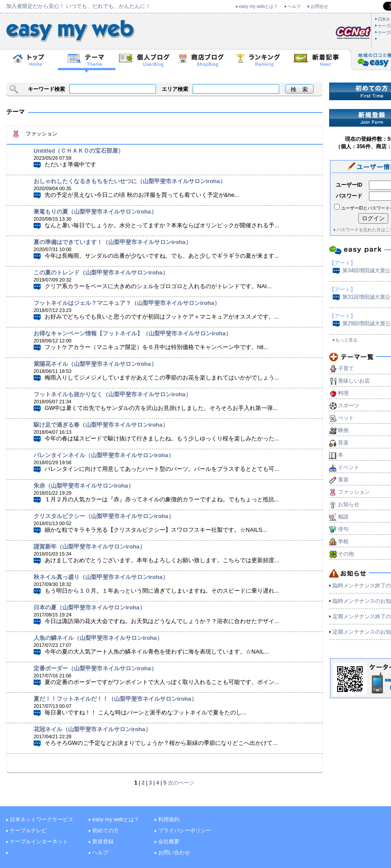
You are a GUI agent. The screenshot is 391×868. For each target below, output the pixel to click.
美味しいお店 (354, 381)
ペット (346, 418)
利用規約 (169, 819)
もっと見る (346, 340)
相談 (343, 517)
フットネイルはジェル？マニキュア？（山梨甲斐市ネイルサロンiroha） (127, 303)
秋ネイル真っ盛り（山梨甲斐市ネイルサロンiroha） (101, 577)
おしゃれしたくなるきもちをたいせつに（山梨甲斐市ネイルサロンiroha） (130, 181)
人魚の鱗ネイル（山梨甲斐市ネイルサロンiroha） (98, 638)
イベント (349, 467)
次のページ (181, 783)
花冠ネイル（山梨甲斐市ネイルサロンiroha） (92, 729)
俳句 (343, 529)
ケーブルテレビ (28, 830)
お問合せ (319, 6)
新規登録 (103, 842)
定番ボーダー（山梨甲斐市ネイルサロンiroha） (95, 668)
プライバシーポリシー (185, 830)
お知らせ (349, 504)
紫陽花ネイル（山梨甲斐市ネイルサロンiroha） (95, 364)
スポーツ (349, 406)
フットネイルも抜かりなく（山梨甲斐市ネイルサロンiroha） (112, 394)
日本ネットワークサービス (42, 819)
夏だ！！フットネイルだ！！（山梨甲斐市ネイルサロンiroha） (115, 699)
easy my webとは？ (258, 6)
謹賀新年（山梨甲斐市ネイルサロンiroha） (89, 547)
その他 (346, 554)
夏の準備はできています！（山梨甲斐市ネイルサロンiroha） (112, 242)
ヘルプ (294, 6)
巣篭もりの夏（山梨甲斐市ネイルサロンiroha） (95, 212)
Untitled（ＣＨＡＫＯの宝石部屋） (79, 151)
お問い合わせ (174, 853)
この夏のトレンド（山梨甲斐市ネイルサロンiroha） (101, 272)
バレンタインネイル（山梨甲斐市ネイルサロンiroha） (104, 455)
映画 (343, 430)
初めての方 (106, 830)
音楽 (343, 443)
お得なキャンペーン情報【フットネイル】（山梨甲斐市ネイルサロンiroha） (133, 333)
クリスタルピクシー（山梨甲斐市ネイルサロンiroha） (104, 516)
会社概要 (169, 842)
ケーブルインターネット (39, 842)
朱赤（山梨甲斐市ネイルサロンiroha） (84, 486)
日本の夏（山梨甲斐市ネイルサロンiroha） (89, 607)
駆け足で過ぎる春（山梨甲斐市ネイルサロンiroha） (101, 425)
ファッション (354, 492)
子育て (346, 368)
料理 (343, 393)
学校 (343, 541)
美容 (343, 480)
